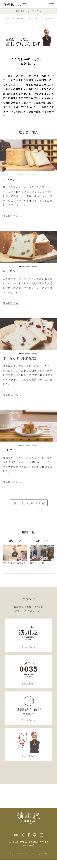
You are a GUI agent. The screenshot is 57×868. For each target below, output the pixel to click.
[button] (4, 159)
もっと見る (28, 650)
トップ (8, 18)
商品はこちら (12, 219)
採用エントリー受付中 (27, 11)
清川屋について (23, 18)
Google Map (27, 845)
